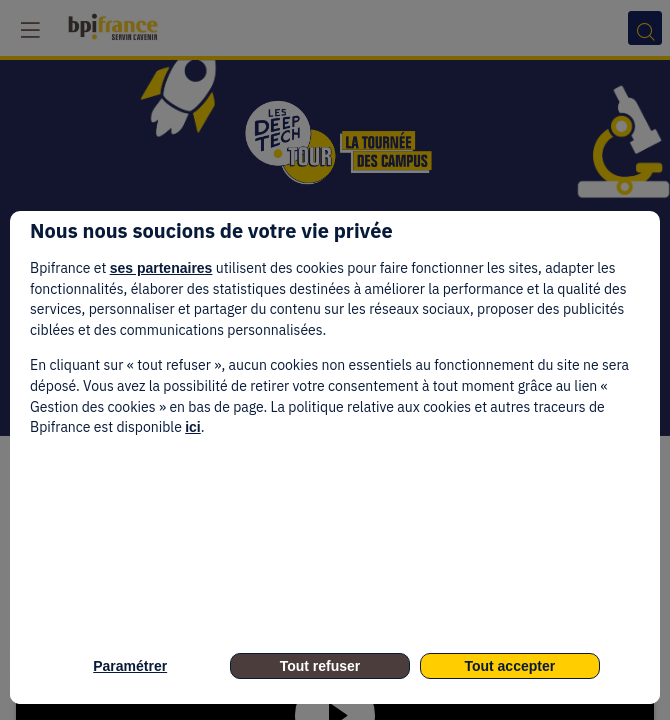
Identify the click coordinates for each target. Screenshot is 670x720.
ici (193, 427)
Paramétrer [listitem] (130, 666)
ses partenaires (161, 268)
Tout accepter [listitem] (509, 666)
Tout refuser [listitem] (320, 666)
